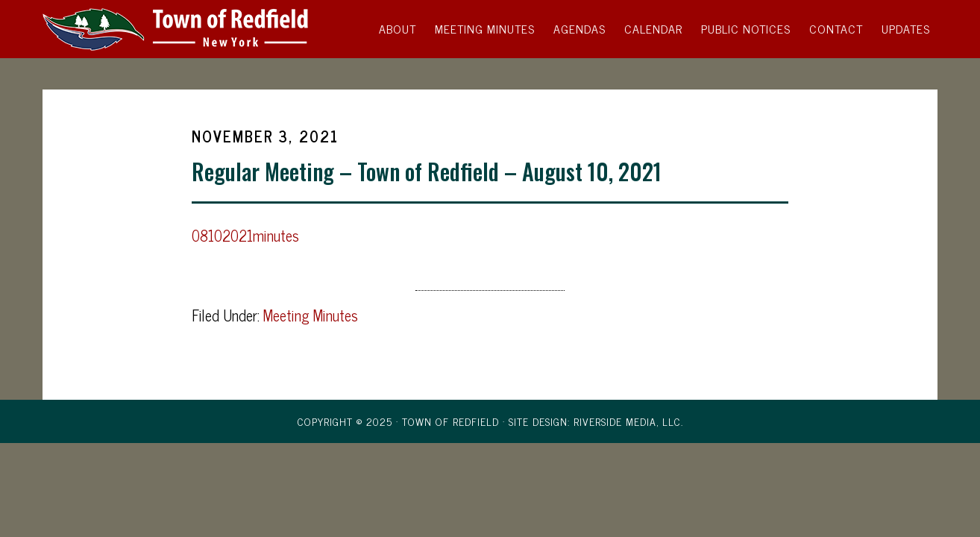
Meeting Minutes (311, 315)
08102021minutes (245, 235)
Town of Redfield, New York (177, 28)
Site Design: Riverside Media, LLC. (596, 421)
